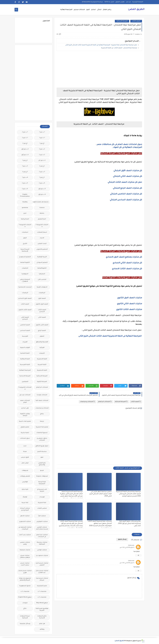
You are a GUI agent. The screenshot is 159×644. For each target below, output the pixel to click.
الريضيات (25, 293)
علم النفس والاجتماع (42, 464)
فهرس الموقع (120, 2)
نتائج (25, 609)
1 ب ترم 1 (42, 132)
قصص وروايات (25, 476)
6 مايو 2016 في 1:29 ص (127, 548)
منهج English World (25, 597)
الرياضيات (42, 293)
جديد (25, 446)
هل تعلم (42, 624)
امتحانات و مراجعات (87, 402)
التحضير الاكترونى (42, 249)
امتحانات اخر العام (105, 402)
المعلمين (25, 382)
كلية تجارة (25, 489)
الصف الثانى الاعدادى (25, 318)
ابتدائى (99, 10)
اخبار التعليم (42, 219)
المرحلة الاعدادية (25, 376)
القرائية (42, 348)
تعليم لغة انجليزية (42, 427)
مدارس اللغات (42, 508)
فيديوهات (25, 471)
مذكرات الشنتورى (25, 522)
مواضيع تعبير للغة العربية (42, 610)
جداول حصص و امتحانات (42, 439)
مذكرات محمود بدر (42, 556)
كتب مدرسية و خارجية (42, 490)
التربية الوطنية (42, 257)
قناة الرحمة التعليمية (42, 483)
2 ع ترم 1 (25, 161)
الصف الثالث (136, 21)
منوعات (25, 603)
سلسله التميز (42, 452)
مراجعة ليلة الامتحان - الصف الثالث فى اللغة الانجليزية (119, 48)
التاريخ (25, 244)
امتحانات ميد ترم (25, 395)
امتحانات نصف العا (42, 401)
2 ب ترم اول (25, 149)
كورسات (42, 497)
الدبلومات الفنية (42, 287)
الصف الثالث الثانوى (25, 310)
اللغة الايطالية (25, 359)
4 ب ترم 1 (25, 178)
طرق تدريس (25, 457)
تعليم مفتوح (25, 427)
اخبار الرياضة (25, 219)
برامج (42, 414)
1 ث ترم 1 (42, 138)
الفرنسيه (25, 336)
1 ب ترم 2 (25, 132)
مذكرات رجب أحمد (25, 535)
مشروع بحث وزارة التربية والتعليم (25, 579)
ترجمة (42, 421)
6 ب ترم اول (42, 195)
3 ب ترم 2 (42, 172)
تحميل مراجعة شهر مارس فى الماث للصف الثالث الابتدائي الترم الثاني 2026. (101, 494)
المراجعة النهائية (66, 10)
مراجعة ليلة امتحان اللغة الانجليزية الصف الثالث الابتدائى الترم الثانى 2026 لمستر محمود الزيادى (128, 494)
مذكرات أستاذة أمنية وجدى (25, 509)
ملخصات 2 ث (25, 592)
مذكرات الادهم (25, 516)
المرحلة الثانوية (42, 382)
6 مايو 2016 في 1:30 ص (127, 563)
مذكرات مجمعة (25, 550)
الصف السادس (25, 331)
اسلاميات (25, 232)
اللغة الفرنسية (25, 365)
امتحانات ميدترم (79, 10)
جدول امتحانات (25, 438)
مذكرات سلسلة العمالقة (42, 543)
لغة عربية (25, 503)
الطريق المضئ (136, 9)
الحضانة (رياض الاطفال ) (25, 281)
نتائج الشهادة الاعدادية (42, 617)
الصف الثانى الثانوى (42, 325)
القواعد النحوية (25, 348)
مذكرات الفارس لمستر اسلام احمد (42, 528)
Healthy (25, 202)
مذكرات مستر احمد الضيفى (42, 564)
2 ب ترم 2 (42, 149)
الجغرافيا (42, 274)
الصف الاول (42, 299)
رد (138, 555)
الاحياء (42, 238)
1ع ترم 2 (25, 144)
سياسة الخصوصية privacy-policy (92, 2)
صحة (25, 452)
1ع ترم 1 (42, 144)
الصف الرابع (42, 331)
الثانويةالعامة (42, 268)
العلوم (42, 336)
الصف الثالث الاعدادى (42, 311)
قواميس (25, 482)
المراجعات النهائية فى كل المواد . (127, 147)
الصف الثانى (42, 317)
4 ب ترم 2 (42, 183)
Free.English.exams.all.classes (41, 202)
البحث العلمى (42, 244)
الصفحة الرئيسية (138, 2)
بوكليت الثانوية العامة (25, 415)
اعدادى (93, 10)
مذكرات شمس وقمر (25, 543)
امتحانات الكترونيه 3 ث (25, 388)
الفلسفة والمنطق (42, 342)
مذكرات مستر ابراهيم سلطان (25, 557)
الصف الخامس (25, 325)
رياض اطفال (107, 10)
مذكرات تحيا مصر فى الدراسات (42, 536)
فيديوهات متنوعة (42, 476)
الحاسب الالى (42, 280)
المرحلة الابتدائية (122, 21)
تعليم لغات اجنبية (25, 421)
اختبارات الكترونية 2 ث (42, 226)
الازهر (25, 238)
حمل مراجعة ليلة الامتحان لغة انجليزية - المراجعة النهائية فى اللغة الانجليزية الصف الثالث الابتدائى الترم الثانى (101, 45)
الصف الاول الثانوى (42, 304)
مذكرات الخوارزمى (42, 522)
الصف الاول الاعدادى (25, 299)
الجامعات (25, 268)
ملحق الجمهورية (25, 586)
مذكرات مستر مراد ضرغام (42, 579)
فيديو (42, 471)
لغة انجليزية (42, 503)
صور (42, 457)
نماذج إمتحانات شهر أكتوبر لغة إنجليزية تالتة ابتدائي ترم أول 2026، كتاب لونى (129, 524)
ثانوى (88, 10)
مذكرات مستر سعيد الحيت (25, 564)
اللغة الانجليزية (42, 359)
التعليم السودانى (42, 263)
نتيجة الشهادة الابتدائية (25, 617)
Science (42, 208)
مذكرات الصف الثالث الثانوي (129, 310)
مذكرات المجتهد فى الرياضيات (25, 528)
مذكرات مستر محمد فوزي (25, 572)
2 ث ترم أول (25, 155)
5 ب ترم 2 (25, 183)
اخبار (25, 213)
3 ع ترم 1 (42, 178)
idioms (42, 213)
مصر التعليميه (42, 586)
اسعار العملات (42, 232)
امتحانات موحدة (42, 395)
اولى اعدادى (25, 408)
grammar (25, 208)
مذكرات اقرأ (42, 516)
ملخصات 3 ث (42, 597)
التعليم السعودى (25, 257)
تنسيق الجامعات (42, 433)
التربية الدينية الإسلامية (25, 250)
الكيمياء (42, 353)
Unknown (131, 546)
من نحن (128, 2)
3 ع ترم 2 (25, 172)
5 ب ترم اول (42, 189)
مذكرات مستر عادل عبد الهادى (42, 572)
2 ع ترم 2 (42, 166)
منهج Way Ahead (42, 603)
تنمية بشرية (25, 433)
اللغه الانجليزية (42, 370)
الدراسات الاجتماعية (25, 287)
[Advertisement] (99, 69)
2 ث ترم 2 (42, 155)
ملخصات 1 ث (42, 592)
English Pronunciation (25, 196)
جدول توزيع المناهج (42, 446)
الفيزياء (25, 342)
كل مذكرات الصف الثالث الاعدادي (127, 269)
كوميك (25, 497)
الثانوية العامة (25, 263)
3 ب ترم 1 (25, 166)
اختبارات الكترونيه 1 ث (25, 226)
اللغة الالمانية (25, 353)
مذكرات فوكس (42, 550)
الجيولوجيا (25, 274)
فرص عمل (25, 463)
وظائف (42, 629)
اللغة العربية (42, 365)
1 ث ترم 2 (25, 138)
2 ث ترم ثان (42, 161)
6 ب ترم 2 (25, 189)
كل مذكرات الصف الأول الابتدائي (128, 171)
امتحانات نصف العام (25, 402)
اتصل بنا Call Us (109, 2)
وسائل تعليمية (25, 624)
